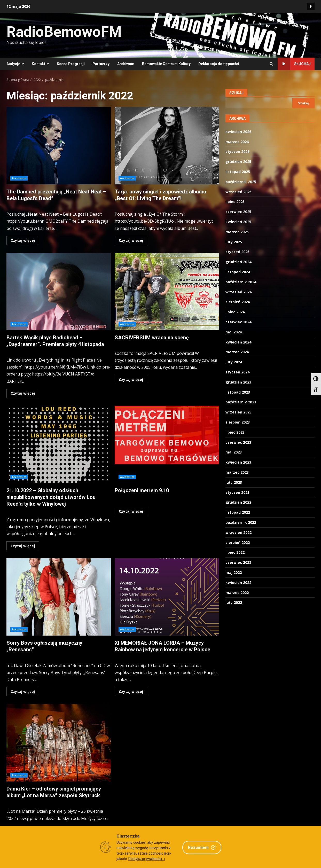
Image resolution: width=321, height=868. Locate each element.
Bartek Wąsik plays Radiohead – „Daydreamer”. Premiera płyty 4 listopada (59, 292)
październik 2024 (241, 282)
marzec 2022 (237, 593)
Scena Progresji (71, 64)
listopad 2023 (238, 392)
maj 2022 (234, 572)
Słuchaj (294, 64)
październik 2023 (241, 402)
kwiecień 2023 (238, 462)
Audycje (13, 64)
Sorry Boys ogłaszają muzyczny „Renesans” (59, 597)
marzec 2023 (237, 472)
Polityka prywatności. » (147, 859)
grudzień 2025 (238, 162)
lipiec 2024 (235, 312)
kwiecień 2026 (238, 132)
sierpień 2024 (238, 302)
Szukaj (236, 93)
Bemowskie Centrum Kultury (166, 64)
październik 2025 (241, 182)
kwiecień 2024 (238, 342)
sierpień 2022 (238, 542)
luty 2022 (234, 602)
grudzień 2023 (238, 382)
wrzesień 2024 (238, 292)
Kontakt (38, 64)
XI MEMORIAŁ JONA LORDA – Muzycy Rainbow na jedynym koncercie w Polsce (167, 597)
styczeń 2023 (237, 492)
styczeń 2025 (237, 252)
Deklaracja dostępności (219, 64)
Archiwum (126, 64)
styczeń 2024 (237, 372)
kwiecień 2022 (238, 582)
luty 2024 (234, 362)
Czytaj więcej (23, 240)
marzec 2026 (237, 142)
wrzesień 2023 (238, 412)
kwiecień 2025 (238, 222)
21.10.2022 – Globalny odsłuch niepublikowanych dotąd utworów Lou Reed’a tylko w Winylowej (59, 444)
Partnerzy (101, 64)
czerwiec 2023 (238, 442)
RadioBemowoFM (64, 32)
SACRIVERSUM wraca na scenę (167, 292)
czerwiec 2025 (238, 212)
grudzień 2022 (238, 502)
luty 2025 (234, 242)
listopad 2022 (238, 512)
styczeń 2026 (237, 151)
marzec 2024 (237, 352)
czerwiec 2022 (238, 562)
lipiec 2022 (235, 552)
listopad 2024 (238, 272)
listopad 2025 (238, 172)
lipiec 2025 (235, 202)
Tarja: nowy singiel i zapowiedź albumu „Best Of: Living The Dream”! (167, 146)
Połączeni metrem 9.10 (167, 444)
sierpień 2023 (238, 422)
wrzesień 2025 (238, 192)
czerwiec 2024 (238, 322)
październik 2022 (241, 522)
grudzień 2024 (238, 262)
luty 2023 (234, 482)
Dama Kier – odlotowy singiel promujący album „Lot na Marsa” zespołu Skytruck (59, 743)
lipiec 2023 (235, 432)
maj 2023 (234, 452)
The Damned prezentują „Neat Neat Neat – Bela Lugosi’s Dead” (59, 146)
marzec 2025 (237, 232)
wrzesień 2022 (238, 532)
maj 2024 (234, 332)
